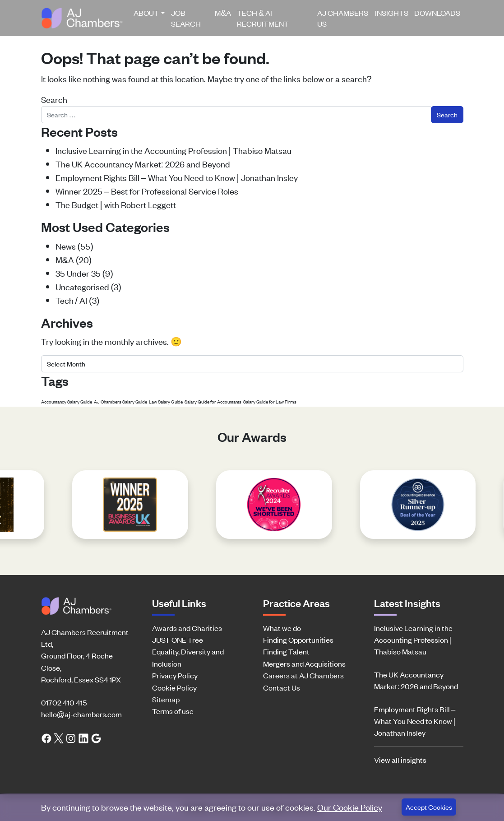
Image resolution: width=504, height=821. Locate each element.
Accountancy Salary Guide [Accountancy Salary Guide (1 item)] (67, 401)
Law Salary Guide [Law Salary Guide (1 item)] (166, 401)
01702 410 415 (64, 702)
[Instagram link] (71, 737)
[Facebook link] (46, 737)
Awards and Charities (187, 628)
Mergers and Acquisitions (304, 663)
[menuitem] (150, 18)
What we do (282, 628)
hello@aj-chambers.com (82, 714)
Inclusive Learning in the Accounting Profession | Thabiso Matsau (173, 150)
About (146, 13)
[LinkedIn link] (83, 737)
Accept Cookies (429, 807)
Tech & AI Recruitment (263, 18)
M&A (223, 13)
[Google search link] (96, 737)
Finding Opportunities (298, 640)
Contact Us (282, 687)
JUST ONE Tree (178, 640)
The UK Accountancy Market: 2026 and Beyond (143, 164)
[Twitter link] (59, 737)
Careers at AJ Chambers (303, 675)
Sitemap (166, 699)
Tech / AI (72, 300)
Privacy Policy (175, 675)
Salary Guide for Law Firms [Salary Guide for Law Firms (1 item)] (270, 401)
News (66, 246)
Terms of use (173, 711)
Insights (392, 13)
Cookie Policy (174, 687)
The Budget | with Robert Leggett (116, 204)
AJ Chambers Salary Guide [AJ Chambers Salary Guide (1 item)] (120, 401)
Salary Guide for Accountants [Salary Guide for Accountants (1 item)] (213, 401)
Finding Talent (286, 651)
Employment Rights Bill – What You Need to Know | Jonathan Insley (177, 177)
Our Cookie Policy (350, 807)
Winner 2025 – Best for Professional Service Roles (147, 191)
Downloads (437, 13)
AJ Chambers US (343, 18)
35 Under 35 (78, 273)
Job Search (186, 18)
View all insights (400, 760)
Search (54, 99)
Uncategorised (82, 286)
